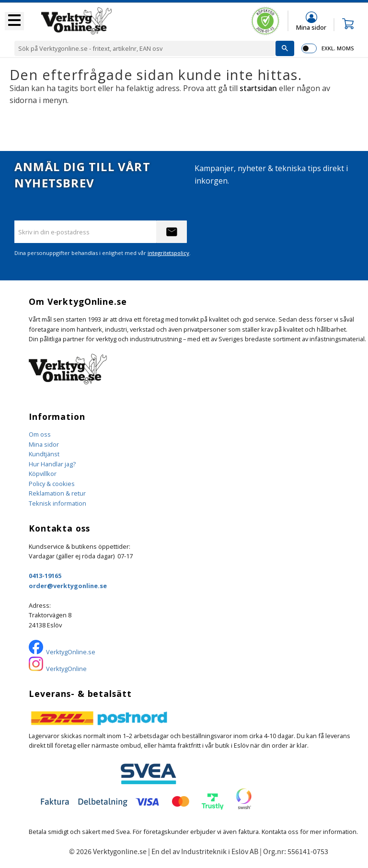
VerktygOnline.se (71, 652)
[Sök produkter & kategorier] (145, 48)
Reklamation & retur (57, 493)
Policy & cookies (52, 484)
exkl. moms (338, 48)
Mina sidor (44, 444)
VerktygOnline (66, 669)
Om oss (40, 434)
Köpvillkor (43, 474)
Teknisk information (57, 503)
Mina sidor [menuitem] (311, 27)
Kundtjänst (44, 454)
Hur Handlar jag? (52, 464)
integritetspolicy (168, 253)
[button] (14, 21)
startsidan (258, 88)
